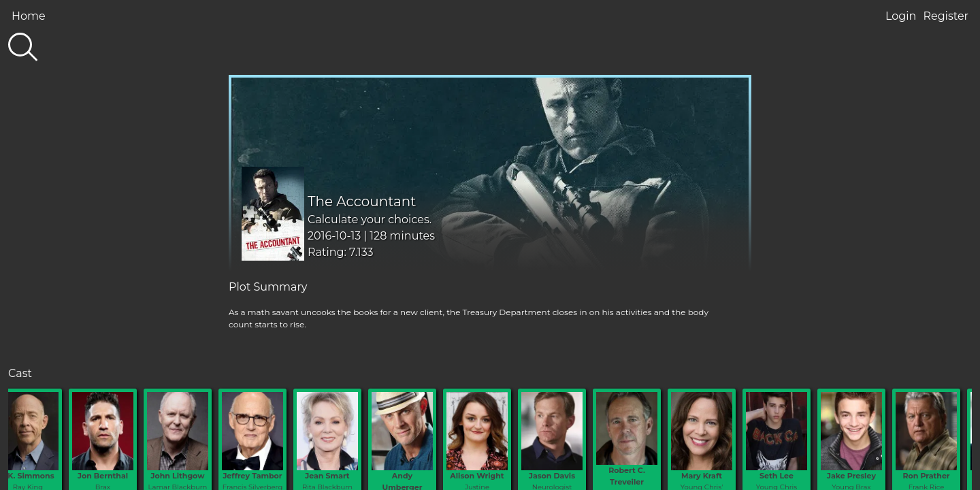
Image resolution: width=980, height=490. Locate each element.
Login (901, 16)
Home (29, 16)
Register (946, 16)
